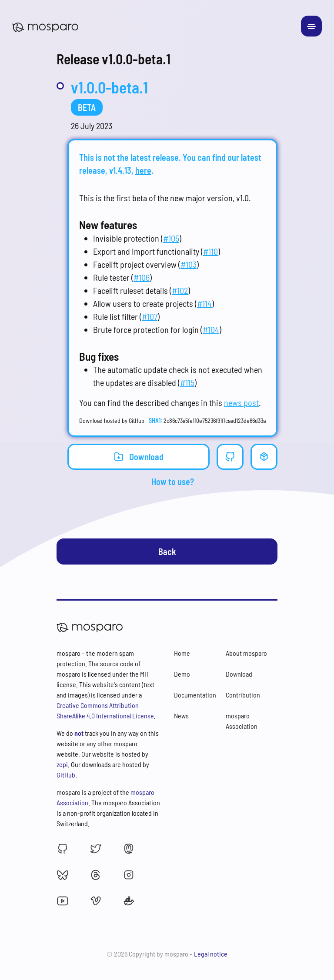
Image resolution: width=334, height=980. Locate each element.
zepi (62, 764)
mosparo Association (242, 721)
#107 (150, 316)
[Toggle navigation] (311, 26)
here (143, 170)
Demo (182, 674)
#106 (142, 277)
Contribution (243, 695)
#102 (180, 290)
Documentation (195, 695)
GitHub (66, 775)
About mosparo (246, 653)
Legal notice (211, 954)
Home (182, 653)
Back (167, 551)
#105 (171, 238)
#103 (189, 264)
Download (139, 456)
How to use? (173, 482)
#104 (211, 329)
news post (241, 402)
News (181, 716)
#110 (210, 251)
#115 (187, 382)
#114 (204, 303)
